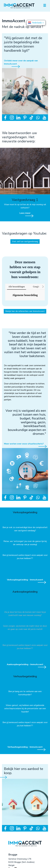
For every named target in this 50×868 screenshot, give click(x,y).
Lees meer (25, 213)
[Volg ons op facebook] (5, 117)
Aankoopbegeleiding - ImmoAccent (25, 664)
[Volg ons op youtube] (44, 117)
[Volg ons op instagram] (12, 117)
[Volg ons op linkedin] (18, 117)
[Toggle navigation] (45, 5)
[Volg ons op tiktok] (31, 117)
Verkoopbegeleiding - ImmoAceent (25, 580)
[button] (5, 303)
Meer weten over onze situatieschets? (24, 444)
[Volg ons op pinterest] (25, 117)
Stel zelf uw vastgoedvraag (25, 242)
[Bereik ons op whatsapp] (38, 117)
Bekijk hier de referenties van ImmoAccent (25, 311)
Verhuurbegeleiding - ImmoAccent (25, 747)
